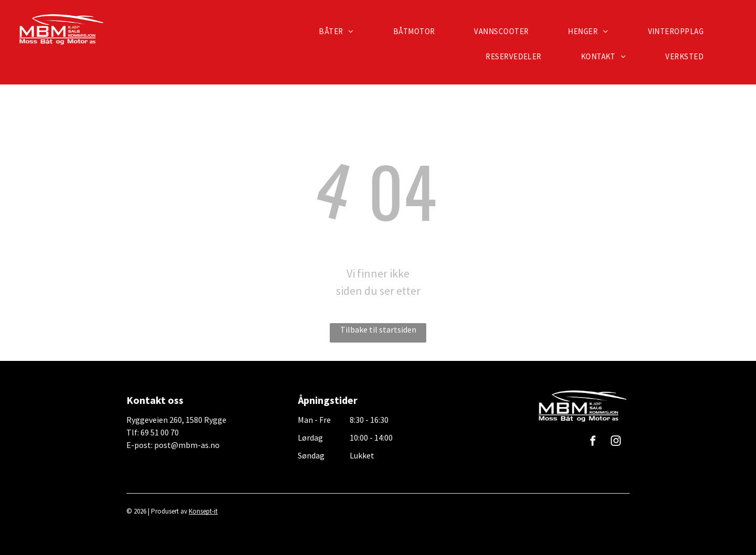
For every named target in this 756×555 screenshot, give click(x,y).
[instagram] (616, 442)
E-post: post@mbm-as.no (173, 445)
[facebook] (593, 442)
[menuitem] (340, 31)
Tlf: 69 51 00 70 (153, 432)
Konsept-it (203, 511)
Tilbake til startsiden (378, 329)
